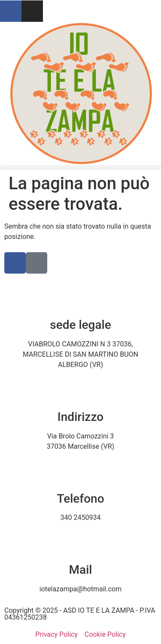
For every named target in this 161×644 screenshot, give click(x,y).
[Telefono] (81, 471)
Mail (81, 570)
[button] (80, 168)
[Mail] (81, 542)
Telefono (80, 499)
